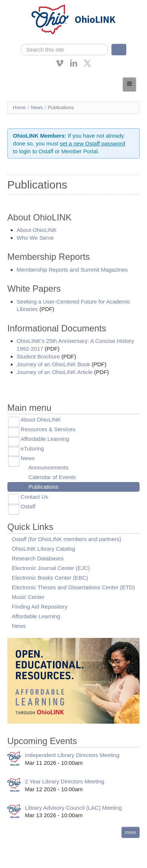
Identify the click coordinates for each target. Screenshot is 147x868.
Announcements (49, 467)
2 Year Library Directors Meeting (64, 781)
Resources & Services (48, 429)
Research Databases (38, 558)
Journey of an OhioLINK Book (53, 364)
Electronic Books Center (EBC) (50, 578)
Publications (44, 487)
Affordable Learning (45, 439)
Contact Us (34, 497)
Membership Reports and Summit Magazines (72, 270)
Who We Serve (35, 238)
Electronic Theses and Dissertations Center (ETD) (73, 587)
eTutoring (32, 448)
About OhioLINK (37, 230)
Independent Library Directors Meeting (72, 755)
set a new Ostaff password (93, 143)
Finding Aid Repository (40, 607)
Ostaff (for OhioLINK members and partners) (67, 539)
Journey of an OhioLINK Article (55, 372)
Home (19, 107)
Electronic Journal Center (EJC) (51, 568)
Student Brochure (38, 356)
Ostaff (28, 506)
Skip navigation (21, 5)
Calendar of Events (52, 477)
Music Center (28, 597)
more (131, 832)
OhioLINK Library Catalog (44, 549)
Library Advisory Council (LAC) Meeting (73, 808)
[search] (65, 50)
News (37, 107)
